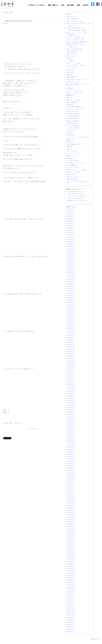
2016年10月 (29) (71, 419)
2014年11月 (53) (71, 473)
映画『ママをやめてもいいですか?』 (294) (78, 23)
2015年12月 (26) (71, 443)
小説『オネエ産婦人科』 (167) (75, 28)
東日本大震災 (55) (72, 175)
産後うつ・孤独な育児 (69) (74, 49)
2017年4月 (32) (71, 405)
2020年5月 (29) (71, 319)
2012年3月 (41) (71, 548)
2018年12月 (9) (71, 359)
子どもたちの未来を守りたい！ (77, 199)
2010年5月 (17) (71, 599)
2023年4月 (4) (70, 240)
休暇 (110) (69, 149)
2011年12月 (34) (71, 554)
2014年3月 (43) (71, 492)
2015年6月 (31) (71, 457)
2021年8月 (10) (71, 284)
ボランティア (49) (72, 151)
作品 (62, 5)
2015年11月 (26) (71, 445)
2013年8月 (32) (71, 508)
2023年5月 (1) (70, 237)
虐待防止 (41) (70, 140)
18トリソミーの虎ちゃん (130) (75, 40)
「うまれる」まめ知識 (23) (74, 128)
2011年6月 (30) (71, 568)
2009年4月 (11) (71, 629)
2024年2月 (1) (70, 226)
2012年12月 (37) (71, 527)
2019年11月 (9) (71, 333)
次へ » (37, 429)
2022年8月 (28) (71, 256)
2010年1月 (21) (71, 608)
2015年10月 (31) (71, 447)
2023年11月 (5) (71, 233)
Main (33, 429)
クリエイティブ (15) (72, 168)
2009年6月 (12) (71, 624)
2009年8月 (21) (71, 620)
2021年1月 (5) (70, 300)
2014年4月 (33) (71, 489)
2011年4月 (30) (71, 573)
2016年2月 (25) (71, 438)
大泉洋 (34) (71, 26)
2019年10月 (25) (71, 335)
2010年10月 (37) (71, 587)
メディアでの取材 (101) (73, 126)
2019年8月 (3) (70, 340)
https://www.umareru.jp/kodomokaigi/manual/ (19, 172)
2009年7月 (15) (71, 622)
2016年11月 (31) (71, 417)
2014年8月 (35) (71, 480)
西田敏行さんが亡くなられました (77, 201)
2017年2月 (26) (71, 410)
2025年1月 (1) (70, 209)
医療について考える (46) (73, 100)
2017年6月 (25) (71, 401)
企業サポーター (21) (72, 156)
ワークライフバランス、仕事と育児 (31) (78, 137)
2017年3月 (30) (71, 408)
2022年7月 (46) (71, 258)
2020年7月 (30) (71, 314)
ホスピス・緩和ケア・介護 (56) (75, 65)
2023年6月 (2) (70, 235)
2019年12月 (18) (71, 331)
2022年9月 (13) (71, 254)
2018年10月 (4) (71, 363)
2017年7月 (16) (71, 398)
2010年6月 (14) (71, 596)
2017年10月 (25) (71, 391)
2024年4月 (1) (70, 223)
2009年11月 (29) (71, 613)
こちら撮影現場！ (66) (73, 116)
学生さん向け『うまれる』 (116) (76, 79)
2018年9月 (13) (71, 366)
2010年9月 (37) (71, 589)
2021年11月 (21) (71, 277)
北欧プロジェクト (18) (73, 82)
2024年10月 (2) (71, 216)
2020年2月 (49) (71, 326)
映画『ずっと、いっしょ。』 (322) (76, 33)
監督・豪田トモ (53, 5)
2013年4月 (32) (71, 517)
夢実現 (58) (70, 142)
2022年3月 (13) (71, 268)
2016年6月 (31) (71, 429)
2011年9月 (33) (71, 561)
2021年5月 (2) (70, 291)
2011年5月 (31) (71, 571)
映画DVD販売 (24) (72, 179)
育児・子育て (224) (72, 54)
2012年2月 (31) (71, 550)
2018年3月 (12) (71, 380)
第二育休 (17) (70, 70)
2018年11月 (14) (71, 361)
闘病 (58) (69, 98)
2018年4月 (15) (71, 377)
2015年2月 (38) (71, 466)
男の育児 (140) (71, 56)
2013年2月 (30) (71, 522)
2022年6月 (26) (71, 261)
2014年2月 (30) (71, 494)
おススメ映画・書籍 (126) (74, 107)
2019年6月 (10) (71, 345)
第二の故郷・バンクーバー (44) (75, 163)
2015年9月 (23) (71, 450)
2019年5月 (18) (71, 347)
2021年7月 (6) (70, 286)
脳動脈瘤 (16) (70, 95)
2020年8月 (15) (71, 312)
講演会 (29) (70, 75)
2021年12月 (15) (71, 275)
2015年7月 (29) (71, 454)
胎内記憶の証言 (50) (72, 51)
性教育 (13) (70, 58)
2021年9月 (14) (71, 282)
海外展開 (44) (70, 158)
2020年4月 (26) (71, 321)
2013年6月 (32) (71, 513)
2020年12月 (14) (71, 303)
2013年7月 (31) (71, 510)
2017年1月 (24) (71, 412)
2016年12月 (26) (71, 415)
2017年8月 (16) (71, 396)
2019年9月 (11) (71, 338)
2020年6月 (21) (71, 317)
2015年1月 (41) (71, 468)
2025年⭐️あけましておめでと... (77, 192)
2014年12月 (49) (71, 471)
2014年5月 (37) (71, 487)
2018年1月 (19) (71, 384)
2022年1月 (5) (70, 272)
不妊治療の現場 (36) (72, 123)
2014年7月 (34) (71, 482)
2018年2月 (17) (71, 382)
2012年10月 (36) (71, 531)
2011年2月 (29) (71, 578)
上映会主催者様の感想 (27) (74, 144)
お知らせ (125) (71, 16)
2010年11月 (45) (71, 585)
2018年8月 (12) (71, 368)
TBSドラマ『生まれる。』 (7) (75, 177)
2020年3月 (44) (71, 324)
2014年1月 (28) (71, 496)
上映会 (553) (70, 72)
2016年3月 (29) (71, 436)
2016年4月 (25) (71, 433)
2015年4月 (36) (71, 461)
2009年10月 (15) (71, 615)
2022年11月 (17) (71, 249)
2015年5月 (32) (71, 459)
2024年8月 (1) (70, 221)
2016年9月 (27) (71, 422)
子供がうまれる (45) (72, 112)
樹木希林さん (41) (73, 35)
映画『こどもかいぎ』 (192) (74, 21)
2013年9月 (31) (71, 506)
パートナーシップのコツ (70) (75, 91)
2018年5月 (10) (71, 375)
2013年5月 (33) (71, 515)
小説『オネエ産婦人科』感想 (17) (78, 30)
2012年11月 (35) (71, 529)
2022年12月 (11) (71, 247)
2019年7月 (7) (70, 342)
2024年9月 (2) (70, 219)
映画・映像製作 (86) (72, 165)
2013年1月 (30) (71, 524)
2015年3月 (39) (71, 464)
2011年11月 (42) (71, 557)
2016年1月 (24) (71, 440)
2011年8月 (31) (71, 564)
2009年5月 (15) (71, 627)
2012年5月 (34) (71, 543)
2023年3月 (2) (70, 242)
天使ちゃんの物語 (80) (73, 121)
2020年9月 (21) (71, 310)
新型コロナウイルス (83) (73, 172)
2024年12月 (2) (71, 212)
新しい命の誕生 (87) (72, 119)
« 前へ (29, 429)
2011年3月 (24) (71, 575)
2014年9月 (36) (71, 478)
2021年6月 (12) (71, 289)
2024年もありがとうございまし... (77, 194)
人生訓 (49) (70, 133)
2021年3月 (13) (71, 296)
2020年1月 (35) (71, 328)
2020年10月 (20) (71, 307)
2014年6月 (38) (71, 485)
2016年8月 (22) (71, 424)
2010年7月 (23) (71, 594)
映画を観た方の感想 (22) (73, 114)
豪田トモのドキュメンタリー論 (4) (76, 170)
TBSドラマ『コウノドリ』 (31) (75, 109)
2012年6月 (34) (71, 541)
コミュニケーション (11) (73, 154)
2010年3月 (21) (71, 603)
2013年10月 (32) (71, 503)
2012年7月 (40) (71, 538)
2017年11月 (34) (71, 389)
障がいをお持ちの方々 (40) (74, 93)
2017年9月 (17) (71, 394)
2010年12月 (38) (71, 582)
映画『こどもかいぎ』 (16, 423)
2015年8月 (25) (71, 452)
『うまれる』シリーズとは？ (36, 5)
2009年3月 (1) (70, 631)
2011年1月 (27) (71, 580)
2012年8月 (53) (71, 536)
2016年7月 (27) (71, 426)
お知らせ (86, 5)
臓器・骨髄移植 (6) (72, 102)
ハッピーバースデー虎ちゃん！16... (78, 196)
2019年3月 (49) (71, 352)
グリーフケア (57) (72, 68)
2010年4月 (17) (71, 601)
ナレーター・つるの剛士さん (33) (76, 37)
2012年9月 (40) (71, 534)
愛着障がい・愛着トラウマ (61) (75, 44)
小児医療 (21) (70, 88)
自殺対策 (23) (70, 105)
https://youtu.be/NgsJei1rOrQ (14, 132)
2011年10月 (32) (71, 559)
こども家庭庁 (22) (72, 47)
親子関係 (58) (70, 135)
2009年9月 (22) (71, 617)
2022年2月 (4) (70, 270)
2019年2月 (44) (71, 354)
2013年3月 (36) (71, 520)
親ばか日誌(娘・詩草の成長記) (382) (77, 42)
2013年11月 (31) (71, 501)
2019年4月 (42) (71, 349)
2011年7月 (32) (71, 566)
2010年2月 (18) (71, 606)
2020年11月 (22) (71, 305)
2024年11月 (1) (71, 214)
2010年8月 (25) (71, 592)
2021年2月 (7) (70, 298)
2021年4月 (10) (71, 293)
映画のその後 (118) (72, 77)
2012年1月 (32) (71, 552)
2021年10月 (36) (71, 279)
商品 (78, 5)
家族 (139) (69, 147)
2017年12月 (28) (71, 387)
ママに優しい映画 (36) (73, 161)
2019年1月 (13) (71, 356)
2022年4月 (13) (71, 265)
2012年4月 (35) (71, 545)
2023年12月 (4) (71, 230)
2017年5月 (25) (71, 403)
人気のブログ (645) (72, 19)
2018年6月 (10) (71, 373)
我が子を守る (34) (72, 130)
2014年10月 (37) (71, 475)
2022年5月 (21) (71, 263)
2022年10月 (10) (71, 251)
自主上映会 (70, 5)
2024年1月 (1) (70, 228)
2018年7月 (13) (71, 370)
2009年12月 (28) (71, 610)
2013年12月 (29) (71, 499)
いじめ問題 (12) (71, 61)
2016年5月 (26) (71, 431)
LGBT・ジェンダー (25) (73, 63)
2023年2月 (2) (70, 244)
